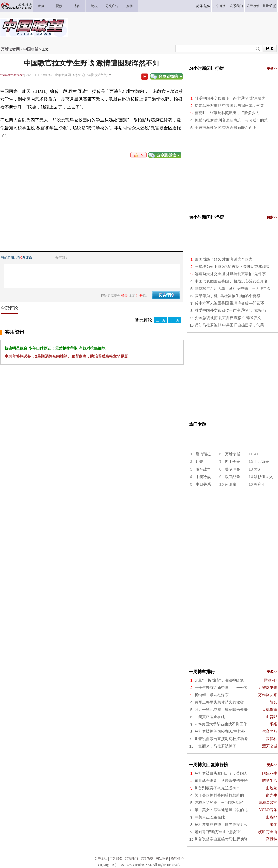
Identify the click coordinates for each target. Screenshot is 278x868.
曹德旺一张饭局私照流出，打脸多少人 (227, 113)
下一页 (174, 320)
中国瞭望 (31, 49)
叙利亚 (260, 484)
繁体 (207, 6)
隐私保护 (177, 859)
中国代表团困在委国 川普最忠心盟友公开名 (231, 281)
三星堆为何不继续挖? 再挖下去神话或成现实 (232, 267)
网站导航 (162, 859)
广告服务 (116, 859)
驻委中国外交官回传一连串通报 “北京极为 (230, 98)
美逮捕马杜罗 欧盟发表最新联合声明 (226, 128)
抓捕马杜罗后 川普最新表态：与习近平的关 (231, 120)
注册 (273, 6)
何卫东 (231, 484)
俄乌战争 (203, 469)
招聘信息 (147, 859)
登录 (266, 6)
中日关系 (203, 484)
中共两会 (261, 462)
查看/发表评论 (97, 75)
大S (257, 469)
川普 (199, 462)
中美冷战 (203, 477)
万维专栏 (232, 454)
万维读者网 (10, 49)
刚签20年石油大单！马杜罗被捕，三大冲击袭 (233, 289)
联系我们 (131, 859)
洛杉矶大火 (263, 477)
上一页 (160, 320)
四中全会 (232, 462)
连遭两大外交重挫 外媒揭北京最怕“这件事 (230, 274)
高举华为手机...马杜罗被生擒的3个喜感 (228, 296)
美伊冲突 (232, 469)
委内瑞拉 (203, 454)
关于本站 (101, 859)
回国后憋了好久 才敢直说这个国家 (224, 259)
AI (256, 454)
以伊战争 (232, 477)
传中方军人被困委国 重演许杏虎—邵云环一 (231, 303)
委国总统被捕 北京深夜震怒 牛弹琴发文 (228, 318)
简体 (199, 6)
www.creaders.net (12, 75)
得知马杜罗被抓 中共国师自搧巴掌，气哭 (229, 106)
